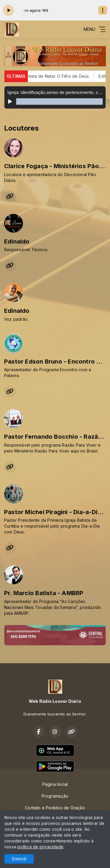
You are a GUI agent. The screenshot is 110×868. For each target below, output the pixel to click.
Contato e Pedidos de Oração (55, 808)
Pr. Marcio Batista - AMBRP (44, 593)
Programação (55, 796)
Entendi (19, 859)
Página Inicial (55, 784)
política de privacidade (40, 847)
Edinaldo (17, 242)
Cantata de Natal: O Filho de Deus (59, 76)
